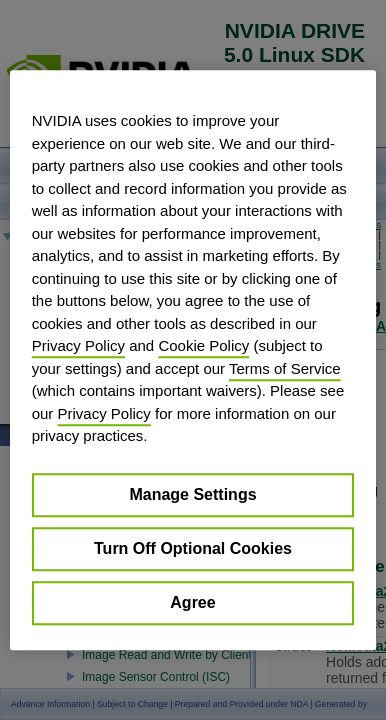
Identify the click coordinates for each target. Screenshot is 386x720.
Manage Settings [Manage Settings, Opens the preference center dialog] (192, 494)
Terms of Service (285, 368)
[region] (193, 360)
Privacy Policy (78, 345)
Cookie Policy (203, 345)
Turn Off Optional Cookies (193, 548)
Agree (192, 602)
